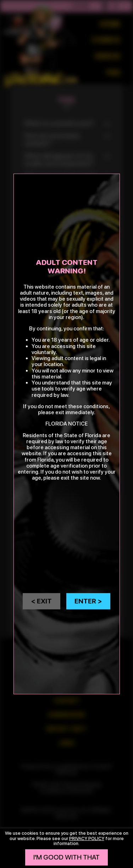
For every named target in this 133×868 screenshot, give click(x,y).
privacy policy (87, 838)
